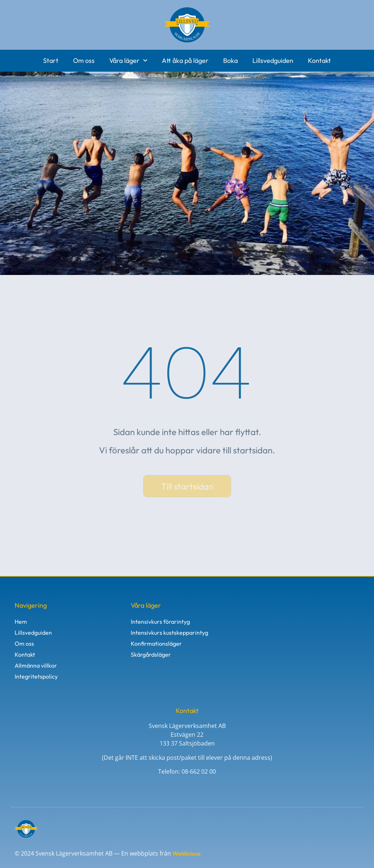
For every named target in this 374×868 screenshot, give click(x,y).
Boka (230, 61)
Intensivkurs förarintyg (160, 622)
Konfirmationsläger (156, 644)
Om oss (84, 61)
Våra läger (128, 61)
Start (51, 61)
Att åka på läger (185, 61)
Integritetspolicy (36, 676)
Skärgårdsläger (151, 654)
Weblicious (186, 853)
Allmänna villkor (36, 665)
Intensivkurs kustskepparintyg (169, 633)
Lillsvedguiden (273, 61)
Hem (21, 622)
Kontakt (319, 61)
